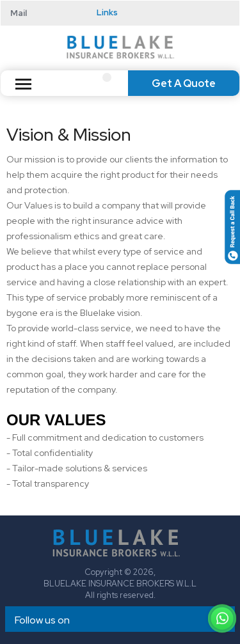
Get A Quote (184, 83)
